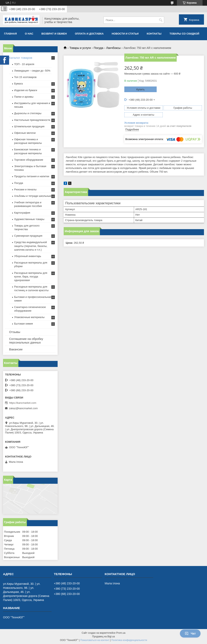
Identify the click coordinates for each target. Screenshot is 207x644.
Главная (10, 34)
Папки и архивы (24, 97)
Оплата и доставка (89, 34)
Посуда (99, 48)
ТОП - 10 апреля (24, 64)
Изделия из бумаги (26, 90)
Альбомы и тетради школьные (33, 196)
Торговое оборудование (29, 160)
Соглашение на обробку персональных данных (26, 341)
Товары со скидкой (184, 34)
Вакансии (16, 349)
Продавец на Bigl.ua (103, 637)
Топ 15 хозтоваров (25, 77)
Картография (22, 213)
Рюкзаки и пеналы (25, 189)
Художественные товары (29, 219)
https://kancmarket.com (23, 403)
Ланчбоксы (113, 48)
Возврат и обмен (54, 34)
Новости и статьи (125, 34)
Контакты (154, 34)
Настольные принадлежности (32, 120)
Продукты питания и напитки (32, 176)
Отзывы (15, 332)
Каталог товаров (21, 58)
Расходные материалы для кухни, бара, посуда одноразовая (31, 277)
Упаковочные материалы (29, 317)
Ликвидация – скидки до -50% (32, 71)
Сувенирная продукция (28, 236)
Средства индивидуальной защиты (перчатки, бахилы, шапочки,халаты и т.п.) (31, 246)
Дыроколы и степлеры (28, 113)
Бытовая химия (24, 324)
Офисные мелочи (25, 133)
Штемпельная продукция (29, 126)
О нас (29, 34)
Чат (190, 633)
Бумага (18, 84)
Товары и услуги (80, 48)
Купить (140, 89)
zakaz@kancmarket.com (23, 408)
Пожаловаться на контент (95, 640)
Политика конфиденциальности (129, 640)
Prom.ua (121, 633)
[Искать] (161, 20)
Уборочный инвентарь (28, 256)
